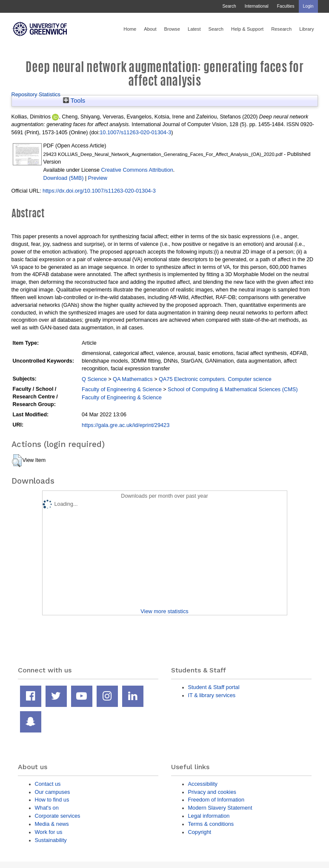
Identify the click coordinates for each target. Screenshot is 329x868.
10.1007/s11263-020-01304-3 (135, 132)
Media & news (52, 824)
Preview (98, 178)
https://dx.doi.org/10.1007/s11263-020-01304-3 (99, 191)
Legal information (209, 816)
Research (281, 29)
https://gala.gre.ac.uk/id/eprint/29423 (126, 425)
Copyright (200, 832)
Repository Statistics (36, 94)
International (257, 6)
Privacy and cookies (212, 792)
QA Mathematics (133, 379)
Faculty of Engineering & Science (122, 389)
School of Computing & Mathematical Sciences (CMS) (233, 389)
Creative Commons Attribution (137, 170)
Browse (172, 29)
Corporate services (58, 816)
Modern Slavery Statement (220, 808)
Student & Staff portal (214, 687)
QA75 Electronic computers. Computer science (215, 379)
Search (229, 6)
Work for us (49, 832)
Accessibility (203, 784)
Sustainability (51, 840)
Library (306, 29)
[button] (17, 461)
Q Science (94, 379)
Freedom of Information (216, 800)
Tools (74, 101)
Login (308, 6)
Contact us (48, 784)
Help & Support (247, 29)
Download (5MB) (64, 178)
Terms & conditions (211, 824)
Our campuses (53, 792)
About (150, 29)
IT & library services (212, 695)
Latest (194, 29)
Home (130, 29)
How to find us (52, 800)
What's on (47, 808)
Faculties (286, 6)
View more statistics (164, 611)
